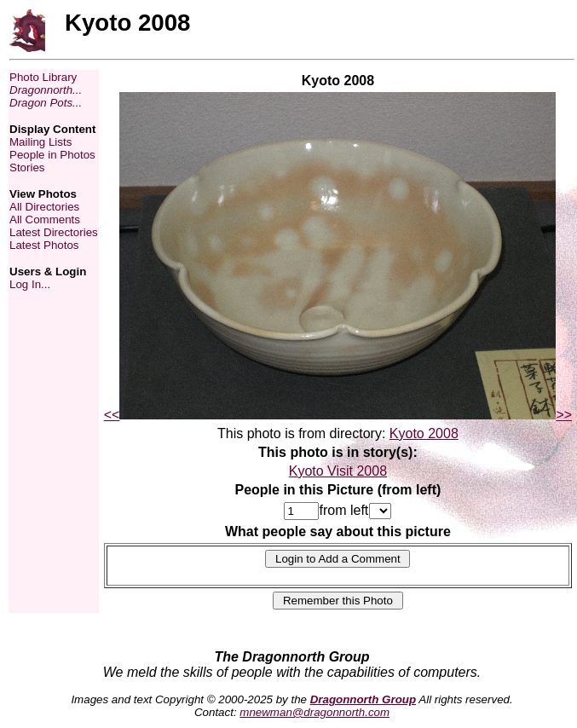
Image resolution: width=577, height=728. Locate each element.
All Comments (45, 220)
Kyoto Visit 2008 (338, 471)
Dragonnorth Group (363, 699)
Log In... (30, 284)
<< (112, 415)
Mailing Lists (40, 142)
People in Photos (52, 155)
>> (564, 415)
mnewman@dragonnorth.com (314, 712)
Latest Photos (44, 245)
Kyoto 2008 (424, 433)
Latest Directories (54, 232)
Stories (27, 168)
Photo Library (43, 77)
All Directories (44, 207)
